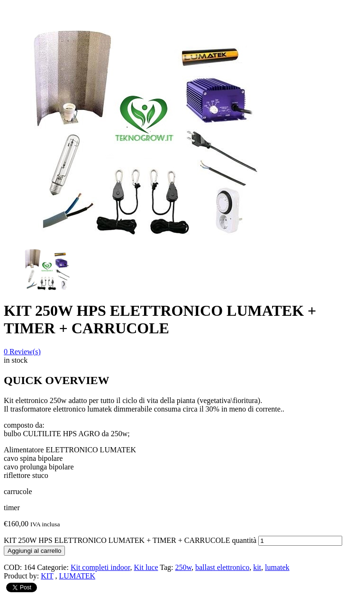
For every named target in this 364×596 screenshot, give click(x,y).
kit (257, 567)
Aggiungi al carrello (34, 551)
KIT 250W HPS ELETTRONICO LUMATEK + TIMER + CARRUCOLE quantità (130, 540)
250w (183, 567)
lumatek (277, 567)
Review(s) (22, 352)
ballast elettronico (222, 567)
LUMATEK (77, 576)
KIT (47, 576)
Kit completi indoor (100, 567)
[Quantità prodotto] (300, 541)
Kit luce (146, 567)
